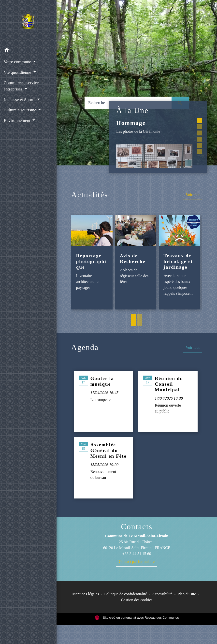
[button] (28, 51)
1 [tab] (134, 320)
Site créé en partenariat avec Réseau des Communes (137, 618)
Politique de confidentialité (125, 594)
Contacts (137, 527)
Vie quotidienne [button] (18, 72)
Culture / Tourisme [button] (21, 110)
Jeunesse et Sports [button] (20, 100)
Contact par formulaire (137, 562)
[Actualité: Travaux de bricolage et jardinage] (179, 262)
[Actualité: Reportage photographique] (92, 262)
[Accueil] (28, 22)
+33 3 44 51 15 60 (137, 554)
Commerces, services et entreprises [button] (24, 86)
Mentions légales (86, 594)
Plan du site (187, 594)
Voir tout (193, 195)
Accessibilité (162, 594)
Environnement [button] (18, 120)
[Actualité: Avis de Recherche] (136, 262)
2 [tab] (140, 320)
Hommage (131, 123)
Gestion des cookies (137, 600)
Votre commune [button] (18, 62)
